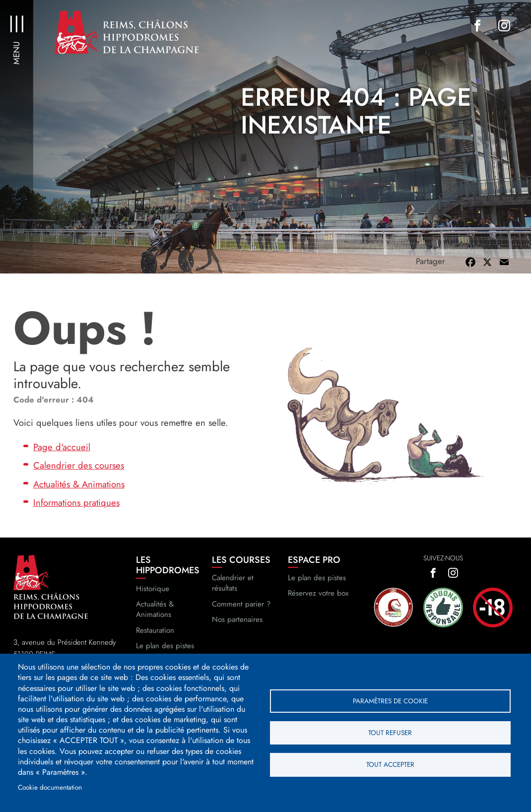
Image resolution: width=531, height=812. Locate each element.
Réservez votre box (318, 603)
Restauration (155, 640)
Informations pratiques (76, 512)
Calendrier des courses (79, 475)
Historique (153, 598)
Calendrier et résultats (233, 592)
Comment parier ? (241, 613)
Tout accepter (390, 765)
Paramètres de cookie (390, 700)
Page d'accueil (62, 456)
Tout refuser (390, 733)
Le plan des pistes (317, 587)
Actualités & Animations (79, 494)
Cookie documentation (50, 787)
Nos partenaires (237, 629)
